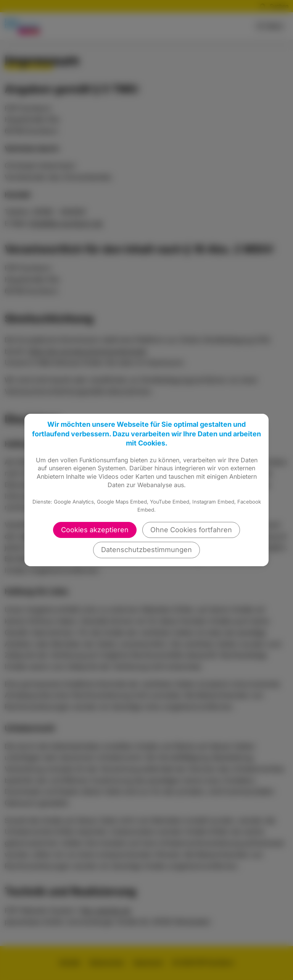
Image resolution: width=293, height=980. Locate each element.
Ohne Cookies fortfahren (191, 530)
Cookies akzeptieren (95, 530)
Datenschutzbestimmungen (146, 550)
